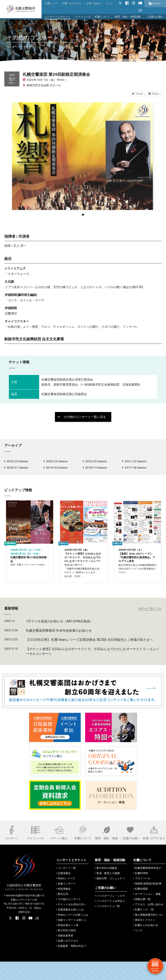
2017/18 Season (134, 469)
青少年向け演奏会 (106, 886)
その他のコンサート (69, 918)
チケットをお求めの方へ (71, 923)
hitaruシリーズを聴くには (72, 933)
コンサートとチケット (57, 17)
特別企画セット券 (67, 944)
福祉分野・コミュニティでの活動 (115, 897)
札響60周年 (141, 892)
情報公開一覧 (142, 918)
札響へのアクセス (72, 3)
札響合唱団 (141, 907)
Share (154, 94)
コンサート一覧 (66, 886)
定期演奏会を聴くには (70, 928)
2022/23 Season (95, 462)
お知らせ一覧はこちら (150, 627)
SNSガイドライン (144, 938)
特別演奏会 (63, 907)
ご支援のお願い (155, 17)
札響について (102, 17)
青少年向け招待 (66, 949)
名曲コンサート (66, 902)
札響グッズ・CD (144, 928)
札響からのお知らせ (146, 944)
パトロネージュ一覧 (107, 925)
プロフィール (142, 897)
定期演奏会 (63, 892)
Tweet (137, 94)
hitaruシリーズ (66, 897)
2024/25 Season (16, 462)
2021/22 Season (134, 462)
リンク (109, 3)
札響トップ (51, 3)
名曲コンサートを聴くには (73, 938)
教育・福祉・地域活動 (128, 17)
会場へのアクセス (67, 959)
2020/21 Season (16, 469)
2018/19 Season (95, 469)
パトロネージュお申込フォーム (114, 919)
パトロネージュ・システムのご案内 (116, 914)
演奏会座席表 (65, 954)
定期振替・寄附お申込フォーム (75, 964)
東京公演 (62, 912)
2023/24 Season (56, 462)
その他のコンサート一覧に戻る (82, 417)
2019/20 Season (56, 469)
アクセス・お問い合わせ (148, 923)
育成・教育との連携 (107, 892)
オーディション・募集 (147, 912)
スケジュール (83, 17)
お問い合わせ (94, 3)
